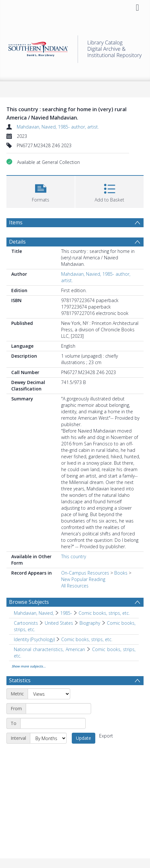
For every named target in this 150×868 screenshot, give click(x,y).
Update (84, 738)
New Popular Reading (83, 579)
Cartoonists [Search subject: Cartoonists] (26, 623)
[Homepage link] (75, 47)
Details (17, 242)
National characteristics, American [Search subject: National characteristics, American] (49, 649)
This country (74, 556)
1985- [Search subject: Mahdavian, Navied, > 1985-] (66, 613)
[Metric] (49, 694)
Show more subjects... (29, 666)
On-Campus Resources (85, 573)
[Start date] (58, 709)
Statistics (20, 680)
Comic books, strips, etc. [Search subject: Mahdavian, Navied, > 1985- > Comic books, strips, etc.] (104, 613)
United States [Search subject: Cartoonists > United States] (59, 623)
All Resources (75, 586)
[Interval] (48, 738)
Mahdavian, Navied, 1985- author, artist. (58, 127)
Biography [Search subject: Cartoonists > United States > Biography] (90, 623)
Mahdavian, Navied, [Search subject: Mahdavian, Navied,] (34, 613)
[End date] (53, 723)
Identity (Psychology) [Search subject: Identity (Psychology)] (34, 639)
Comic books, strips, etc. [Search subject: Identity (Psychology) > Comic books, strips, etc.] (87, 639)
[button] (41, 191)
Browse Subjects (29, 602)
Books (121, 573)
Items (16, 222)
